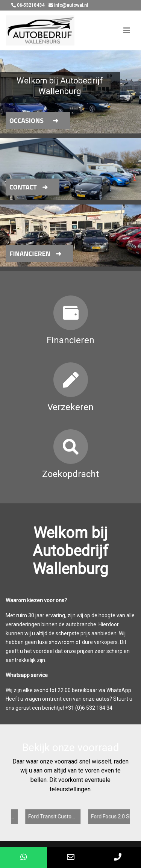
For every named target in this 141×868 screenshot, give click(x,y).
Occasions (27, 120)
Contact (23, 187)
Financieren (30, 254)
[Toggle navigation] (127, 30)
